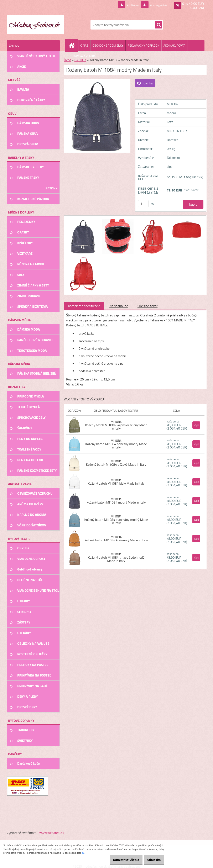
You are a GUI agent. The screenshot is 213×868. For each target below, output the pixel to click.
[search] (159, 25)
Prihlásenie (125, 5)
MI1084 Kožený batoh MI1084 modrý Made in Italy (116, 501)
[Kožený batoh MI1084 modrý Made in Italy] (83, 219)
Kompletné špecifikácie (84, 306)
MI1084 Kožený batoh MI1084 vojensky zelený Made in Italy (116, 425)
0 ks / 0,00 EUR (193, 3)
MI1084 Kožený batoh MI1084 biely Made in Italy (116, 482)
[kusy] (143, 204)
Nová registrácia (155, 5)
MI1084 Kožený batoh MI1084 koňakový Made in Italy (116, 538)
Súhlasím (152, 860)
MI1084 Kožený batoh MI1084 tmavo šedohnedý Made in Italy (116, 557)
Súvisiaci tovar (147, 306)
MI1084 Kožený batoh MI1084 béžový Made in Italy (116, 463)
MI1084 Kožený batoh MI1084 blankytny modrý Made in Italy (116, 520)
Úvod (67, 60)
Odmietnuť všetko (120, 860)
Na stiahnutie (119, 306)
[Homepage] (73, 45)
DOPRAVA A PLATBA (83, 56)
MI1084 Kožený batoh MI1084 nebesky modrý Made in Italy (116, 444)
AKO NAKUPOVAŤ (174, 45)
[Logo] (35, 25)
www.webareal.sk (52, 833)
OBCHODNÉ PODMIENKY (108, 45)
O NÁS (84, 45)
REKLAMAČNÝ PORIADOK (143, 45)
